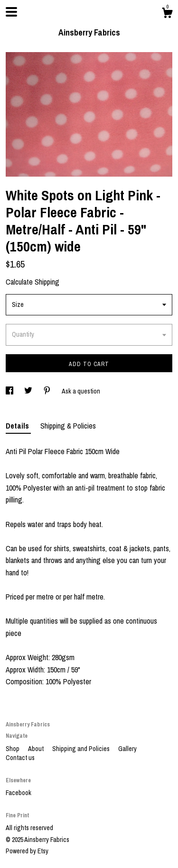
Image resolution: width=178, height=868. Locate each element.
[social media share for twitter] (29, 391)
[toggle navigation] (11, 12)
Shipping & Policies (68, 426)
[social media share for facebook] (10, 391)
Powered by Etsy (27, 851)
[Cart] (167, 14)
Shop (13, 749)
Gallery (127, 749)
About (37, 749)
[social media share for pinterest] (48, 391)
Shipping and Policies (82, 749)
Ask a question (81, 391)
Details (18, 426)
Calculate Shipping (33, 282)
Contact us (20, 758)
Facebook (19, 793)
